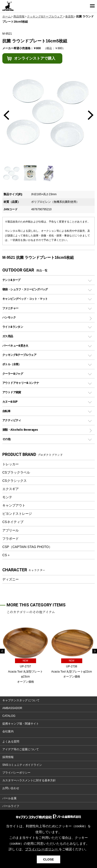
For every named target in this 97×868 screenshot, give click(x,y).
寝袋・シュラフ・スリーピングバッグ (25, 289)
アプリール (11, 530)
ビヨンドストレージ (17, 514)
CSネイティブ (13, 522)
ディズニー (11, 579)
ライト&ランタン (13, 327)
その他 (6, 439)
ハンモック (9, 317)
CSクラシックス (15, 481)
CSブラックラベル (16, 472)
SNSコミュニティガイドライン (22, 765)
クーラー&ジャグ (13, 374)
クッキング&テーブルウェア (19, 355)
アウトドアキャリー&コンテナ (21, 383)
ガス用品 (8, 336)
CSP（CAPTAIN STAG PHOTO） (27, 547)
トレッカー (11, 464)
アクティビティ (12, 420)
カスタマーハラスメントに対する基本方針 (29, 780)
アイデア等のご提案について (21, 749)
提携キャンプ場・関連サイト (21, 724)
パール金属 (9, 798)
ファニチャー (10, 308)
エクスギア (11, 489)
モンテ (7, 497)
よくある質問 (11, 742)
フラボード (11, 539)
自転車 (6, 411)
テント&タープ (11, 280)
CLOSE (48, 859)
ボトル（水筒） (12, 364)
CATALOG (9, 716)
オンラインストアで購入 (35, 58)
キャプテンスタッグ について (21, 700)
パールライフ (11, 806)
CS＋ (6, 555)
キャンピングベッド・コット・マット (25, 299)
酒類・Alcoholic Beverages (20, 430)
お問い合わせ (11, 788)
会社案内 (8, 731)
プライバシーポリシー (16, 773)
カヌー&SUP (10, 402)
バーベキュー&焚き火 (15, 346)
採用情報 (8, 757)
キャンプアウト (14, 505)
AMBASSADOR (12, 708)
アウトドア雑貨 (12, 392)
